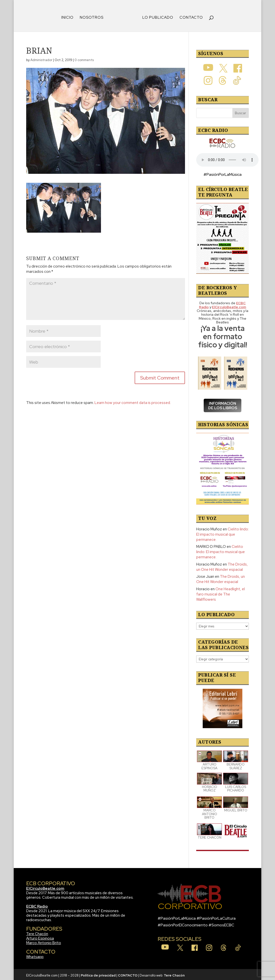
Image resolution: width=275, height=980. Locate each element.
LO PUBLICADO (156, 16)
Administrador (41, 58)
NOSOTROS (93, 16)
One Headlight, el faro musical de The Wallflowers (221, 592)
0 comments (84, 58)
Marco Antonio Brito (44, 941)
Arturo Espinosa (40, 937)
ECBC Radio (37, 905)
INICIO (69, 16)
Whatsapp (35, 955)
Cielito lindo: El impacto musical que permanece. (223, 533)
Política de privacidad (98, 974)
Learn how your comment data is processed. (133, 401)
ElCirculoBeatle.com (45, 887)
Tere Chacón (37, 932)
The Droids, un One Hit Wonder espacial (222, 565)
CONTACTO (189, 16)
